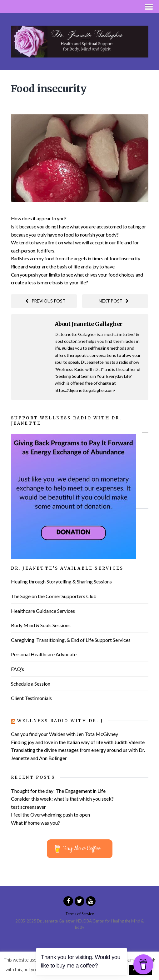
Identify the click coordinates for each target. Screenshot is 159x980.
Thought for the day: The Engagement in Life (58, 791)
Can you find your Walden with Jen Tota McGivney (65, 734)
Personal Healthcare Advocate (44, 654)
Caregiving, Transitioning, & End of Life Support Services (71, 640)
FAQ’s (17, 669)
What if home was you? (35, 823)
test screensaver (28, 807)
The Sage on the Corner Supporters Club (54, 596)
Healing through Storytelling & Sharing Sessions (61, 581)
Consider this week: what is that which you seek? (62, 799)
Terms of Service (80, 914)
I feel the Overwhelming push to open (50, 815)
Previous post (45, 301)
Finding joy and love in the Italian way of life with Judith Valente (78, 742)
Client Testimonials (31, 698)
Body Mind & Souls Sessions (41, 625)
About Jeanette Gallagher (89, 324)
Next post (114, 301)
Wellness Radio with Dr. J (60, 721)
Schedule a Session (31, 684)
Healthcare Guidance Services (43, 611)
